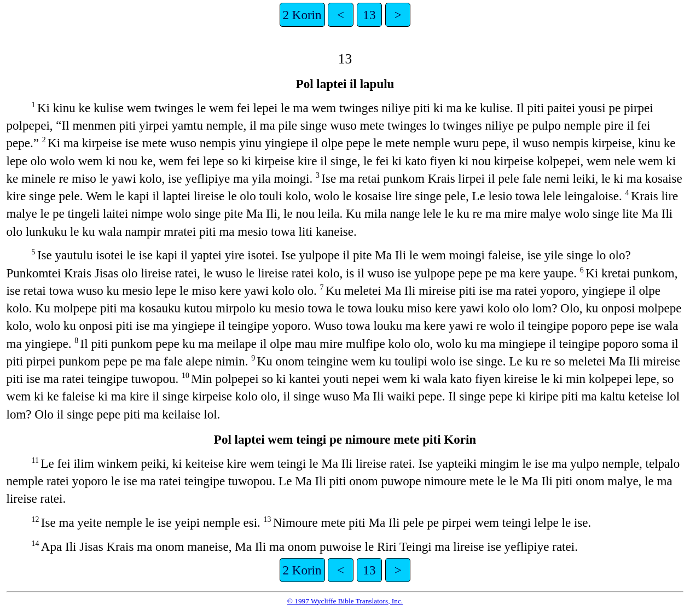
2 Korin (302, 15)
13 (369, 15)
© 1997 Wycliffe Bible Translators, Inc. (345, 601)
